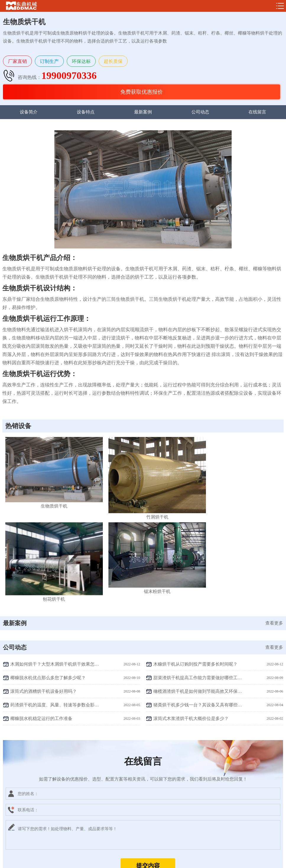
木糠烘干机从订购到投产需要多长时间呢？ (195, 555)
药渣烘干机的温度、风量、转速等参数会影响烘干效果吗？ (55, 596)
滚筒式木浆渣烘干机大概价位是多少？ (191, 609)
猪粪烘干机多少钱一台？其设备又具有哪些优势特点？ (198, 596)
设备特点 (86, 112)
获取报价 (192, 840)
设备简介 (29, 112)
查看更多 (274, 514)
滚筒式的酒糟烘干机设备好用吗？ (44, 582)
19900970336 (69, 75)
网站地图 (196, 861)
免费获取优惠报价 (142, 92)
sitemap (181, 861)
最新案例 (143, 112)
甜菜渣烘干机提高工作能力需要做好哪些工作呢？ (198, 569)
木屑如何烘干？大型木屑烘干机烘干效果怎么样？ (55, 555)
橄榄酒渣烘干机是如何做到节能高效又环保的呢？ (198, 582)
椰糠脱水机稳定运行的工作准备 (41, 609)
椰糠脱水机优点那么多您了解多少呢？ (48, 569)
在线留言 (257, 112)
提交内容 (148, 757)
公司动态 (200, 112)
